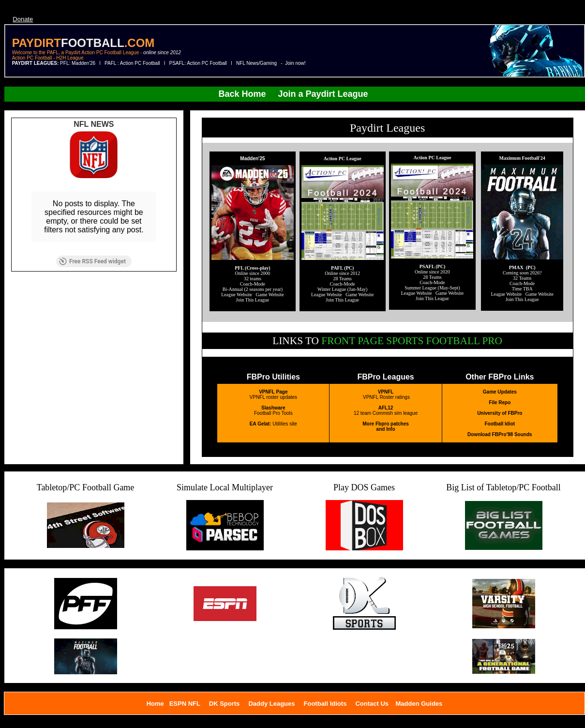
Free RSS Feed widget (92, 261)
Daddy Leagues (271, 704)
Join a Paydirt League (324, 94)
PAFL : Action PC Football (132, 63)
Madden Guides (419, 704)
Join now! (295, 63)
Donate (23, 19)
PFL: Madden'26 (78, 63)
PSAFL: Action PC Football (198, 63)
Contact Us (372, 704)
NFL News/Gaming (256, 63)
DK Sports (225, 704)
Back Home (242, 94)
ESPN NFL (185, 704)
